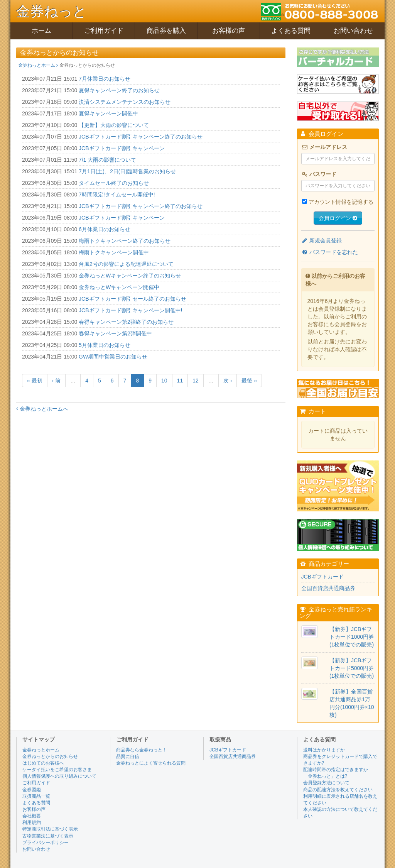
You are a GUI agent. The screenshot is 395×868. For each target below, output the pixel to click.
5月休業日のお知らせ (105, 345)
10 (164, 381)
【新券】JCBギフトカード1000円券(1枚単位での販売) (352, 637)
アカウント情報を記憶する (341, 202)
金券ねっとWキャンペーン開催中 (119, 287)
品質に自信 (128, 756)
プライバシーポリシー (46, 843)
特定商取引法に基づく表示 (50, 829)
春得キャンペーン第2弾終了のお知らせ (126, 322)
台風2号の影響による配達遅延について (126, 264)
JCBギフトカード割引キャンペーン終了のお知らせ (140, 137)
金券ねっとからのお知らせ (50, 756)
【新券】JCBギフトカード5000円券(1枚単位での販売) (352, 668)
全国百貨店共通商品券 (328, 588)
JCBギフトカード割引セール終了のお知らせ (132, 299)
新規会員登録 (322, 240)
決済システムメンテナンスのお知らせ (125, 102)
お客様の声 (229, 31)
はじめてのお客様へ (43, 763)
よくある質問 (291, 31)
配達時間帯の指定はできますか (336, 770)
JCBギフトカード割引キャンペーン (122, 148)
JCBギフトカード (322, 577)
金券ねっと (51, 11)
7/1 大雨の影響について (107, 160)
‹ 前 (57, 381)
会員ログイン (338, 218)
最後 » (249, 381)
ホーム (41, 31)
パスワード (319, 174)
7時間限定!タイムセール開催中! (117, 195)
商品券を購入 (166, 31)
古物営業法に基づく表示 (48, 836)
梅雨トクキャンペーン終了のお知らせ (125, 241)
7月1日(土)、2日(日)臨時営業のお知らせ (127, 171)
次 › (228, 381)
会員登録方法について (326, 783)
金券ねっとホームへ (42, 409)
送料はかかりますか (324, 750)
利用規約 (32, 822)
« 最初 (35, 381)
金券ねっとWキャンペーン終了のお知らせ (130, 276)
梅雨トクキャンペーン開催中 (114, 252)
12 (196, 381)
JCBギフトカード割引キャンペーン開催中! (130, 310)
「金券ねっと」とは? (325, 776)
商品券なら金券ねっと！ (142, 750)
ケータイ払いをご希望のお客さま (57, 770)
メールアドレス (324, 147)
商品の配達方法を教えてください (338, 790)
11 (180, 381)
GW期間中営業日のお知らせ (113, 357)
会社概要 (32, 816)
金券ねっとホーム (38, 65)
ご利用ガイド (104, 31)
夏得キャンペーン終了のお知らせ (119, 90)
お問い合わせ (353, 31)
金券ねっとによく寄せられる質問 (151, 763)
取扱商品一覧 (36, 796)
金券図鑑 (32, 790)
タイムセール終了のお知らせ (114, 183)
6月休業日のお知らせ (105, 229)
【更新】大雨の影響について (114, 125)
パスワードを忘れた (330, 252)
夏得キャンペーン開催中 (108, 113)
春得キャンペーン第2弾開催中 (115, 333)
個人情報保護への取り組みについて (59, 776)
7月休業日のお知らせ (105, 79)
